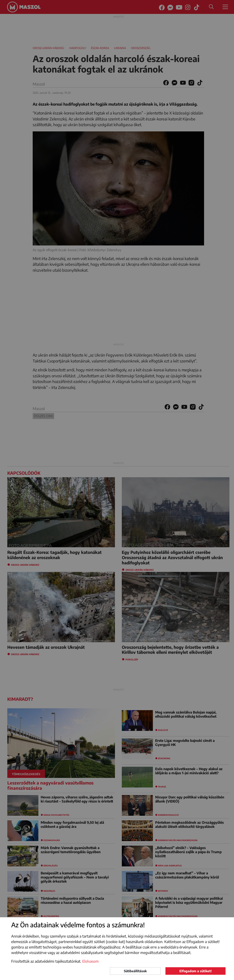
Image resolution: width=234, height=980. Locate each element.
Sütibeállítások (135, 971)
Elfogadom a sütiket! (195, 971)
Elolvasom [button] (90, 961)
